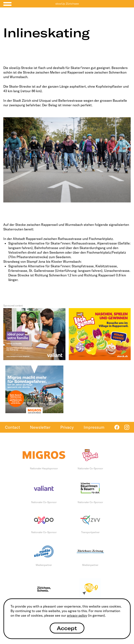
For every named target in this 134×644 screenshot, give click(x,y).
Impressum (94, 427)
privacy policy (77, 615)
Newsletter (40, 427)
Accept (67, 628)
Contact (12, 427)
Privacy (67, 427)
